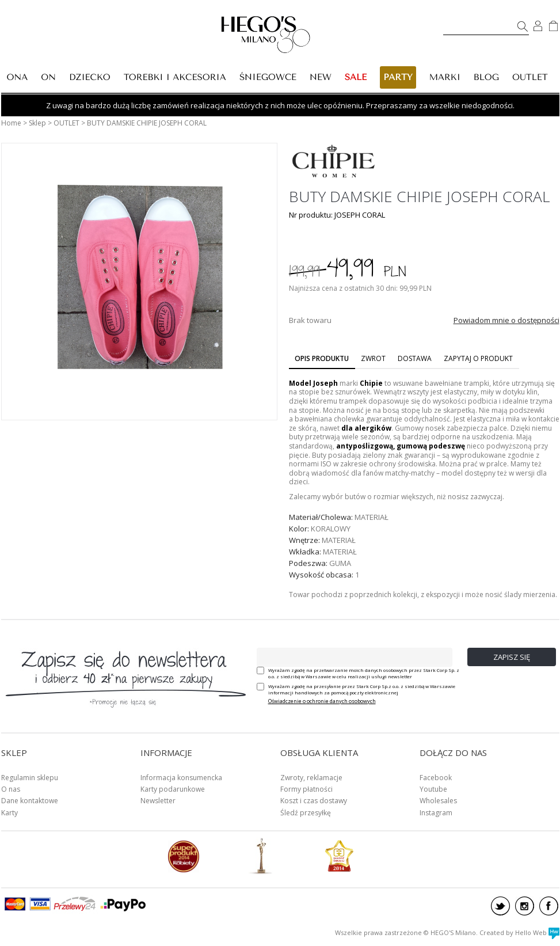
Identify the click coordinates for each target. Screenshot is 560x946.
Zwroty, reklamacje (311, 778)
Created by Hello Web (519, 932)
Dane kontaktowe (30, 801)
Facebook (436, 778)
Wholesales (438, 801)
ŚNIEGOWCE (268, 77)
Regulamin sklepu (30, 778)
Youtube (433, 789)
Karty (9, 813)
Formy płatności (306, 789)
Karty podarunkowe (173, 789)
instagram (525, 906)
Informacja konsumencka (181, 778)
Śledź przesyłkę (306, 813)
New (321, 77)
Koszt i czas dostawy (314, 801)
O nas (11, 789)
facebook (549, 906)
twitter (500, 906)
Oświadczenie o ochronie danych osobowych (322, 701)
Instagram (436, 813)
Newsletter (158, 801)
